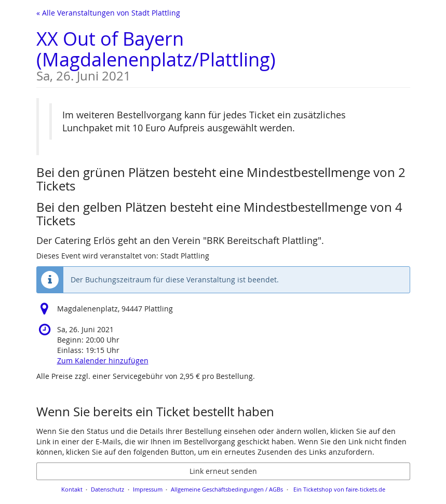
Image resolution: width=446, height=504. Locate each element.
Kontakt (72, 489)
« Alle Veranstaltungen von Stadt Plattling (108, 13)
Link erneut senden (223, 471)
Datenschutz (107, 489)
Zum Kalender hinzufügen (103, 360)
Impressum (148, 489)
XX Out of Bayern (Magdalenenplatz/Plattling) (223, 54)
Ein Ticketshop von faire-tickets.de (339, 489)
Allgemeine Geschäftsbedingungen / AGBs (227, 489)
